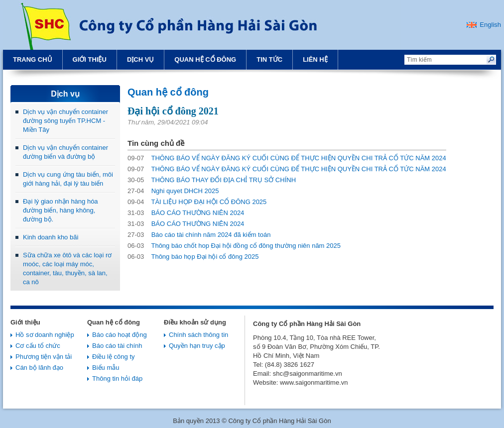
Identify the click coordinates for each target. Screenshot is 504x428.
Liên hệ (315, 59)
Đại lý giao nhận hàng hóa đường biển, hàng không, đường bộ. (61, 210)
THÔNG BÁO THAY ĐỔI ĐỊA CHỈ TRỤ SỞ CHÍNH (212, 180)
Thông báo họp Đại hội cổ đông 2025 (193, 257)
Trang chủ (33, 59)
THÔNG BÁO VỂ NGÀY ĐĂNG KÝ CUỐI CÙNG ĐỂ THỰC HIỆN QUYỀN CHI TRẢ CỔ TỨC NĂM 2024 (287, 158)
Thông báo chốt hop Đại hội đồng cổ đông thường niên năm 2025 (234, 246)
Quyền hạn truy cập (197, 346)
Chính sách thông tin (198, 335)
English (490, 25)
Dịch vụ (140, 59)
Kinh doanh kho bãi (51, 237)
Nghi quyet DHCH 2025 (173, 191)
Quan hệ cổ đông (205, 59)
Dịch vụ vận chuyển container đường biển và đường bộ (65, 152)
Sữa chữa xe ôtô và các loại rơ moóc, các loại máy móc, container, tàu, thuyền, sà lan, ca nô (67, 268)
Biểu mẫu (106, 368)
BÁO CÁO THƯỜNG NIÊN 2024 (186, 213)
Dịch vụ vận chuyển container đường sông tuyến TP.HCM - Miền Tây (65, 121)
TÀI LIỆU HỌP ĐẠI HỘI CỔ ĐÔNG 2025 (197, 202)
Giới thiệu (90, 59)
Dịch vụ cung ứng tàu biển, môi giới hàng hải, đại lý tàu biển (68, 179)
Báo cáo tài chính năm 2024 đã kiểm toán (199, 235)
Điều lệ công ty (114, 357)
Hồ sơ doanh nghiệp (45, 335)
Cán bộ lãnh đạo (39, 368)
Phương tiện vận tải (44, 357)
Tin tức (269, 59)
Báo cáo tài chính (117, 346)
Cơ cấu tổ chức (38, 346)
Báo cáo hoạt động (120, 335)
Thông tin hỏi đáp (117, 378)
